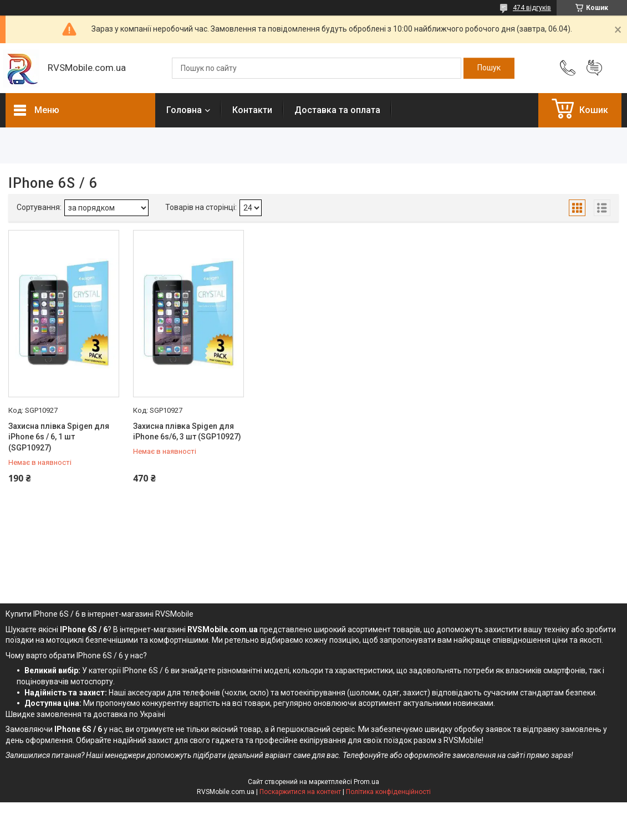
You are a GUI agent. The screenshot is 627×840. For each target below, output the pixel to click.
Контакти (252, 110)
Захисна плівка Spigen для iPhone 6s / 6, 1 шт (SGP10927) (59, 437)
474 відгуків (532, 8)
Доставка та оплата (337, 110)
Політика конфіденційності (388, 792)
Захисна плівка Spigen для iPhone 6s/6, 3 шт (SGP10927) (187, 432)
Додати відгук (594, 68)
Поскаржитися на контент (300, 792)
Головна (184, 110)
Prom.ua (366, 782)
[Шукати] (489, 68)
